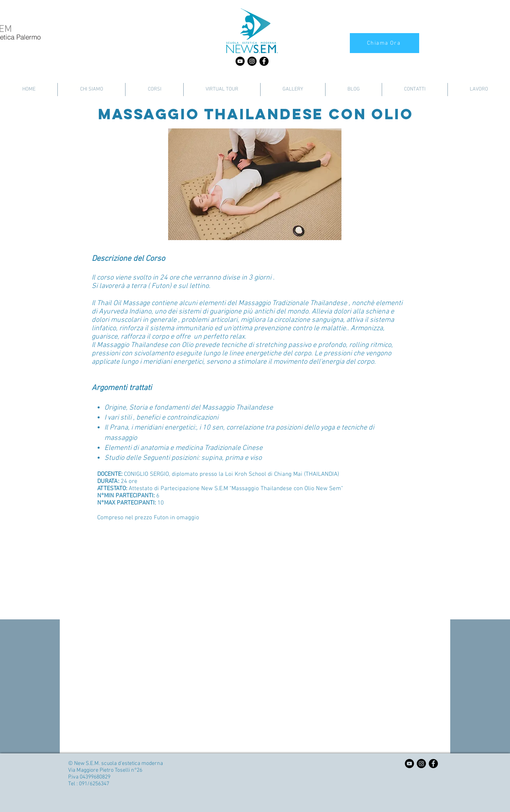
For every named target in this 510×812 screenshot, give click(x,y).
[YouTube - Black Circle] (240, 61)
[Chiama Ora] (384, 43)
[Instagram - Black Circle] (252, 61)
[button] (255, 184)
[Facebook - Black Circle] (264, 61)
